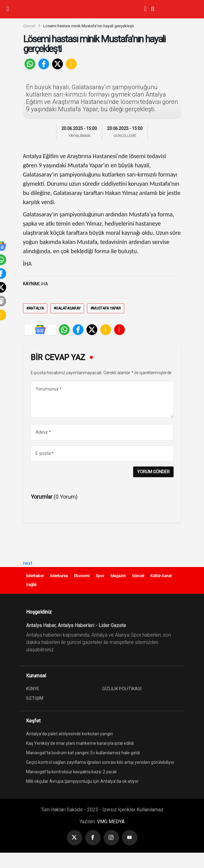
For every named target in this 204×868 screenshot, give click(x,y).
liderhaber (35, 576)
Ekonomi (82, 576)
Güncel (29, 26)
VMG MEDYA (111, 822)
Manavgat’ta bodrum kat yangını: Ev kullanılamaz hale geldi (83, 753)
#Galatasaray (67, 308)
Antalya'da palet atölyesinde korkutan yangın (69, 734)
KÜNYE (33, 689)
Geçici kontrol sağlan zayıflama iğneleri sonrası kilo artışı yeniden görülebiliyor (100, 762)
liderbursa (59, 576)
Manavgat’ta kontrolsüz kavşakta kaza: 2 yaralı (71, 772)
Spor (100, 576)
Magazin (118, 576)
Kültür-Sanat (161, 576)
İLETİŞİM (35, 698)
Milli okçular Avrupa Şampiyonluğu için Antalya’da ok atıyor (82, 781)
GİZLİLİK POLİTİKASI (122, 689)
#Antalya (35, 308)
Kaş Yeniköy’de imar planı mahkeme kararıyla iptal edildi (80, 743)
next (28, 563)
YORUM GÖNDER (153, 472)
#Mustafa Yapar (106, 308)
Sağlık (31, 585)
